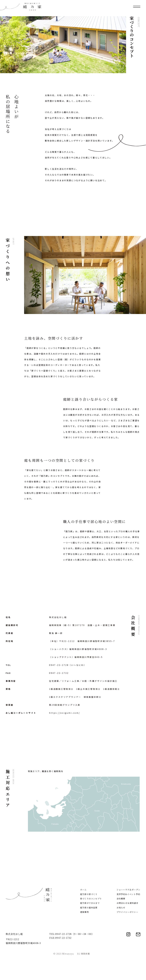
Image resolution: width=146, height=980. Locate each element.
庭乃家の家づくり (89, 918)
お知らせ (121, 931)
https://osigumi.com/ (65, 713)
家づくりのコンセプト (91, 922)
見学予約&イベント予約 (128, 918)
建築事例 (84, 936)
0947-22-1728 (59, 665)
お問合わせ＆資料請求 (127, 927)
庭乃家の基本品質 (89, 931)
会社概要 (121, 922)
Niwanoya (68, 978)
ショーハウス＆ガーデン (128, 914)
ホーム (83, 914)
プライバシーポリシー (127, 936)
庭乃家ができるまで (90, 927)
